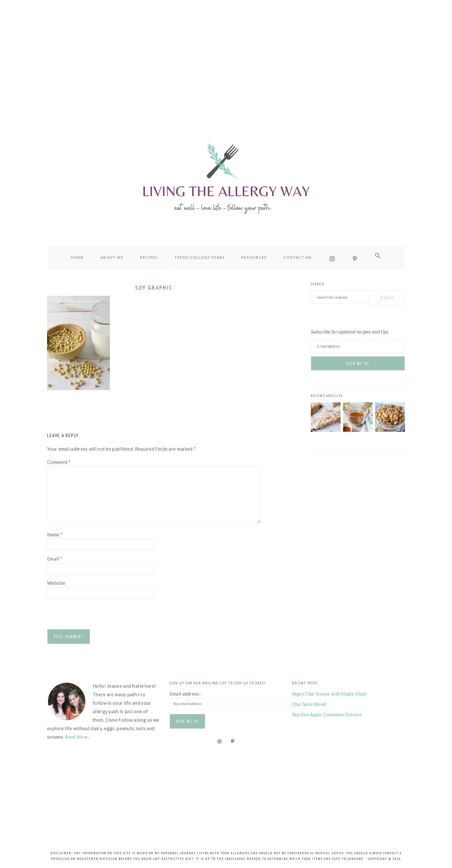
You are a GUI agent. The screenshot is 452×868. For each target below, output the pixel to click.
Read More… (78, 737)
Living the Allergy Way (226, 177)
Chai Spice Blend (309, 704)
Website (56, 583)
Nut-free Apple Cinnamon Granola (327, 714)
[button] (378, 256)
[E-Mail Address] (358, 346)
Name (55, 534)
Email (55, 559)
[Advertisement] (226, 57)
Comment (59, 462)
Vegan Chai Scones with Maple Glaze (329, 694)
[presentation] (95, 615)
